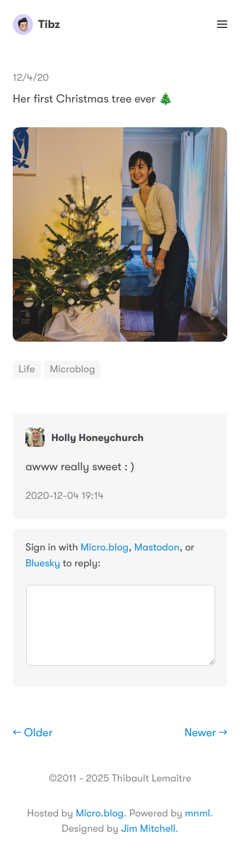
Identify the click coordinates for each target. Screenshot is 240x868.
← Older (33, 733)
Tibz (36, 24)
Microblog (72, 369)
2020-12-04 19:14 (65, 496)
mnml (198, 813)
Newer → (206, 733)
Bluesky (43, 563)
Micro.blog (105, 547)
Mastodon (157, 547)
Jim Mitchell (148, 829)
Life (27, 369)
